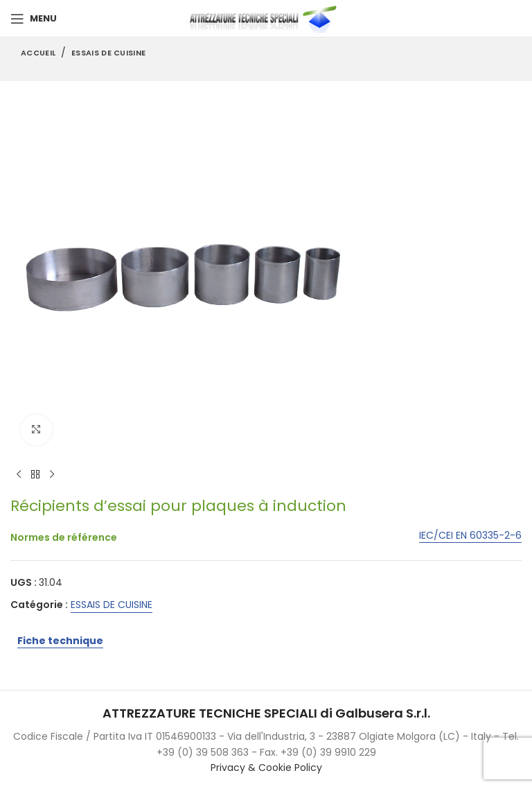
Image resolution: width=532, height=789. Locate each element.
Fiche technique (60, 641)
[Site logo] (266, 18)
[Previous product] (19, 475)
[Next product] (52, 475)
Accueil (38, 53)
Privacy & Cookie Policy (266, 768)
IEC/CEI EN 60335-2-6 (470, 536)
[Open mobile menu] (34, 19)
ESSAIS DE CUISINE (108, 53)
